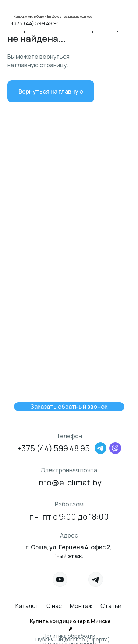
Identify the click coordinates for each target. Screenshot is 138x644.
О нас (54, 606)
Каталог (27, 606)
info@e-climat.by (69, 483)
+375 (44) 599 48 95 (35, 23)
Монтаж (81, 606)
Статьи (111, 606)
